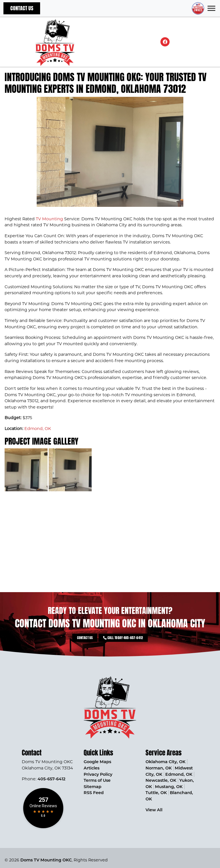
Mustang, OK (169, 787)
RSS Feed (94, 793)
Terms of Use (97, 780)
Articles (92, 768)
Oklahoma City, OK (165, 762)
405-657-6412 (51, 779)
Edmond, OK (38, 429)
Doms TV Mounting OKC (46, 860)
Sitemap (93, 787)
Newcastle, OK (161, 780)
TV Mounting (49, 219)
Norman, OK (159, 768)
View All (154, 810)
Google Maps (97, 762)
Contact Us (22, 8)
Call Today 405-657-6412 (117, 638)
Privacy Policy (98, 774)
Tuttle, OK (156, 793)
